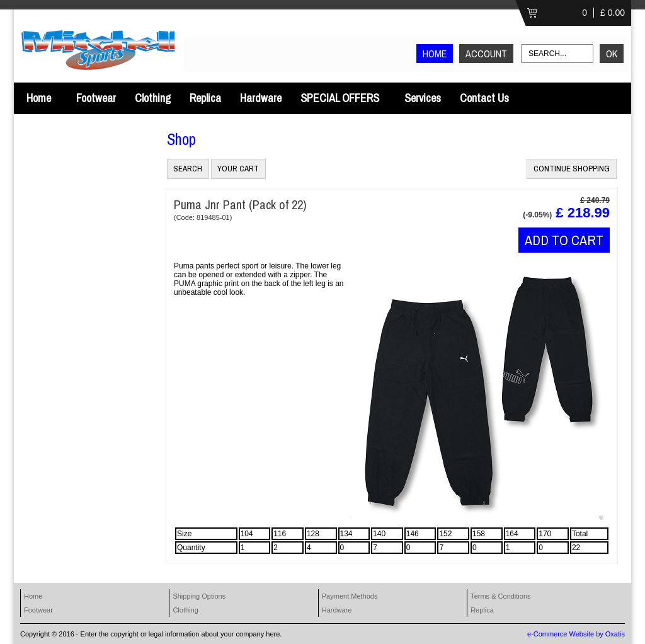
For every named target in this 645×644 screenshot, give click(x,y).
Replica (205, 98)
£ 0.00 (613, 13)
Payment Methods (350, 596)
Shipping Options (199, 596)
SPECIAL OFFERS (340, 98)
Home (39, 98)
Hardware (261, 98)
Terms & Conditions (500, 596)
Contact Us (484, 98)
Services (423, 98)
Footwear (96, 98)
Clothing (153, 98)
